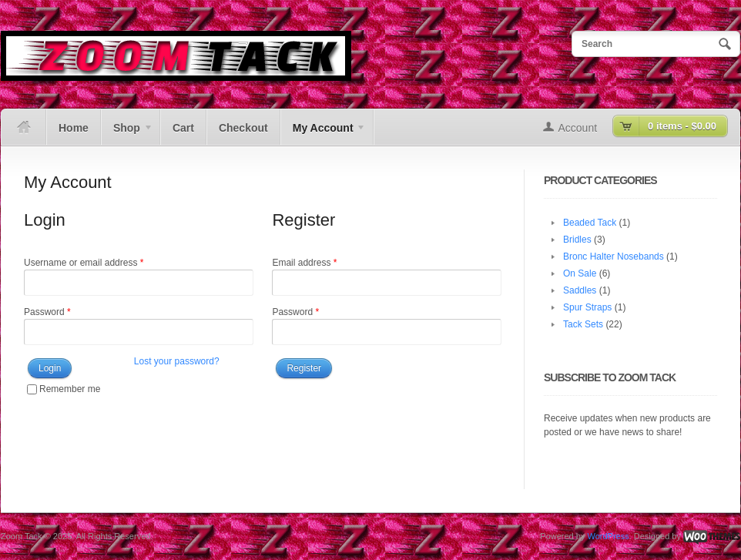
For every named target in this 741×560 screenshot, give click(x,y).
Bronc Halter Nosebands (614, 257)
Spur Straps (587, 307)
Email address (304, 263)
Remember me (64, 389)
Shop (127, 133)
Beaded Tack (590, 223)
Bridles (577, 240)
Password (47, 312)
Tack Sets (583, 324)
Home (74, 128)
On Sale (580, 273)
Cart (183, 128)
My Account (323, 133)
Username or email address (84, 263)
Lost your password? (177, 361)
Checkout (243, 128)
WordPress (608, 536)
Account (578, 128)
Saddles (580, 290)
